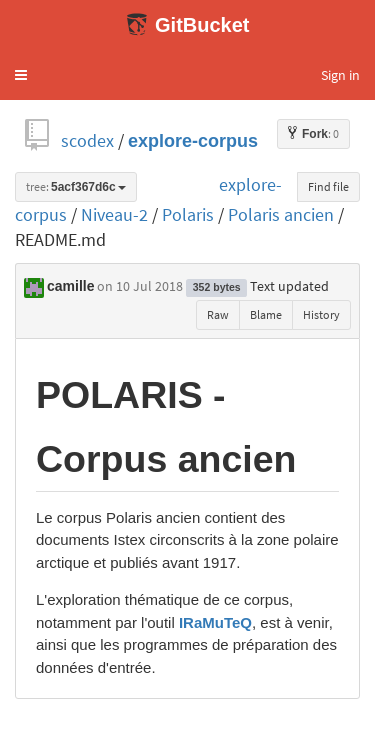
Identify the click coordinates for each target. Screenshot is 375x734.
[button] (21, 75)
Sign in (340, 75)
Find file (328, 186)
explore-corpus (193, 140)
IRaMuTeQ (215, 622)
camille (70, 286)
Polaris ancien (281, 214)
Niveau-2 (114, 214)
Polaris (188, 214)
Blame (266, 314)
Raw (218, 314)
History (321, 314)
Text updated (289, 286)
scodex (87, 140)
